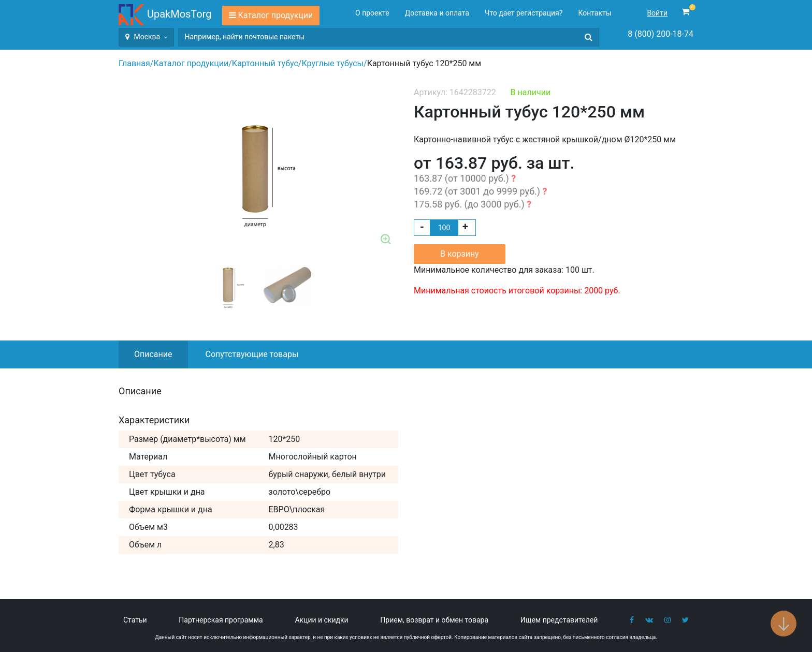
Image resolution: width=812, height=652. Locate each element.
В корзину (460, 254)
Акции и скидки (321, 620)
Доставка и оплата (437, 13)
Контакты (594, 13)
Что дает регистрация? (524, 13)
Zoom (386, 240)
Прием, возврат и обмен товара (434, 620)
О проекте (372, 13)
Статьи (135, 620)
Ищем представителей (559, 620)
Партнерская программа (221, 620)
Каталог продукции (276, 15)
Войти (657, 13)
